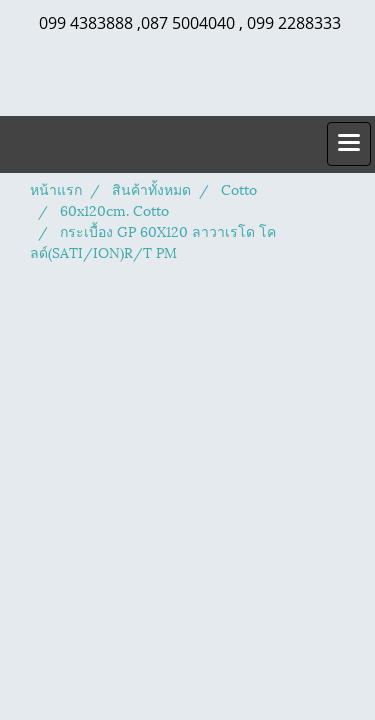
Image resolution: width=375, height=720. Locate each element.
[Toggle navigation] (349, 144)
